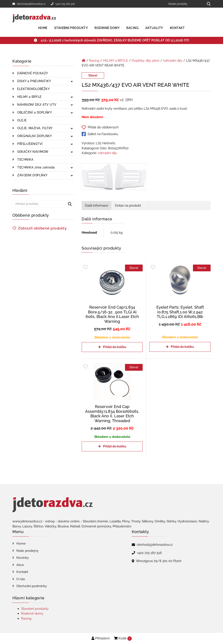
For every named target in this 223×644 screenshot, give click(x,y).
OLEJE (22, 120)
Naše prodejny (27, 551)
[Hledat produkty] (185, 4)
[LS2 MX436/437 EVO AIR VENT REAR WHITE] (114, 177)
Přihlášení (101, 638)
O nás (21, 579)
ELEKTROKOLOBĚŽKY (33, 89)
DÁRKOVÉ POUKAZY (32, 73)
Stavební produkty (71, 28)
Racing (132, 28)
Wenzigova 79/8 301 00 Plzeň (159, 561)
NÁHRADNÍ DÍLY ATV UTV (36, 105)
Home (43, 28)
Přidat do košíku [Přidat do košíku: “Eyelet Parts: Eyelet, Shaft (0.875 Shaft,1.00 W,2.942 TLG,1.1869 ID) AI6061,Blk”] (182, 347)
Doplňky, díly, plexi (146, 61)
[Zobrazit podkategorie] (72, 82)
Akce (20, 565)
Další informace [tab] (97, 206)
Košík (123, 639)
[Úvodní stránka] (84, 61)
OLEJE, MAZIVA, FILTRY (35, 128)
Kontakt (177, 28)
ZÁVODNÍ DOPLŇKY (32, 175)
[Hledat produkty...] (207, 4)
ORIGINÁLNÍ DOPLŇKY (34, 136)
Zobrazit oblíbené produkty (42, 228)
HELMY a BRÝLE (29, 97)
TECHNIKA (25, 160)
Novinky (23, 558)
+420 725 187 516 (63, 4)
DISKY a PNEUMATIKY (34, 81)
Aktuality (154, 28)
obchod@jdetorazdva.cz (29, 4)
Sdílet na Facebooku (100, 134)
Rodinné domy (107, 28)
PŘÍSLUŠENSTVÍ (30, 144)
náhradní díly (173, 61)
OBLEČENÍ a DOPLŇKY (34, 112)
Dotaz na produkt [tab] (128, 206)
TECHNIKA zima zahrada (36, 167)
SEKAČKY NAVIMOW (32, 152)
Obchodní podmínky (32, 586)
